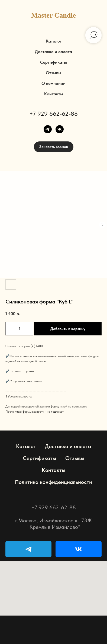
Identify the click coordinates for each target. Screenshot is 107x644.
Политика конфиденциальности (53, 482)
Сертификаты (53, 62)
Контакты (54, 94)
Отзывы (53, 73)
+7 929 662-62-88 (53, 114)
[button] (54, 147)
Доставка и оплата (53, 52)
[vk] (60, 129)
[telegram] (48, 129)
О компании (53, 83)
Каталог (54, 41)
